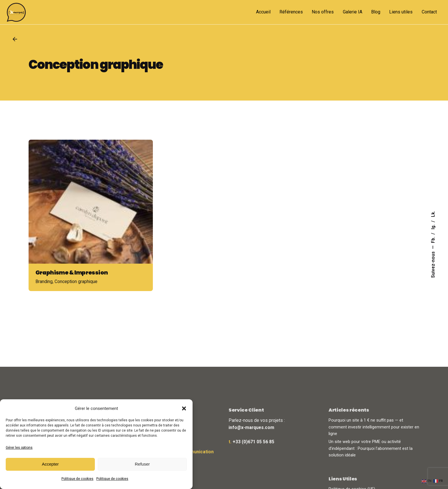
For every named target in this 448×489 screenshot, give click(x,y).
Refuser (142, 464)
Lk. (433, 214)
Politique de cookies (77, 479)
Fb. (433, 239)
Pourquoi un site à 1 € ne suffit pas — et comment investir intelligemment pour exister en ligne (374, 427)
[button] (184, 408)
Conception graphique (76, 289)
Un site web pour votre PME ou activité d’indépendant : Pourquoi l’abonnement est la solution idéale (371, 448)
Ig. (433, 226)
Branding (44, 289)
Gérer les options (19, 448)
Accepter (50, 464)
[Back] (15, 39)
